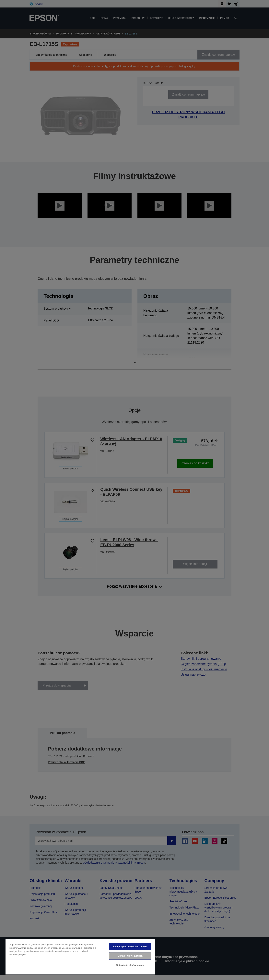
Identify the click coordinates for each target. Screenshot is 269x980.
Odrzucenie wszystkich (130, 956)
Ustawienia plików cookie (130, 965)
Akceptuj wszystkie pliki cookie (130, 947)
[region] (80, 956)
